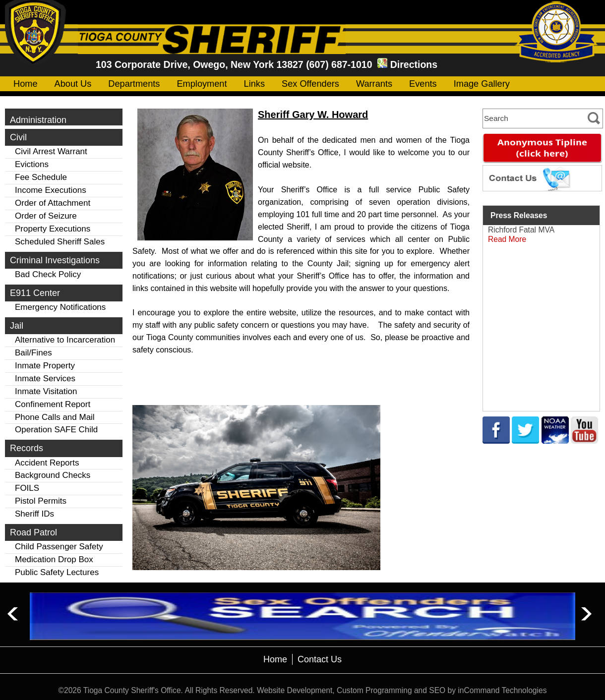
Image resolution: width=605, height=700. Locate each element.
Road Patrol (33, 532)
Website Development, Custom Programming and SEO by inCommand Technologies (402, 690)
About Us (73, 84)
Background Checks (53, 475)
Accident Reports (47, 463)
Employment (202, 84)
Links (254, 84)
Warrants (374, 84)
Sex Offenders (310, 84)
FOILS (27, 488)
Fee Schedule (41, 177)
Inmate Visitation (46, 391)
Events (423, 84)
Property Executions (53, 229)
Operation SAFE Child (56, 430)
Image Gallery (482, 84)
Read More (507, 239)
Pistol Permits (41, 501)
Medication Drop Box (54, 559)
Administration (38, 120)
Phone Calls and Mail (55, 417)
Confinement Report (53, 404)
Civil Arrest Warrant (51, 151)
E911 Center (35, 293)
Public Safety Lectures (57, 572)
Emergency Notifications (60, 307)
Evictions (32, 164)
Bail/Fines (33, 353)
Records (27, 448)
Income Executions (51, 190)
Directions (414, 64)
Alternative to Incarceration (65, 340)
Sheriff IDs (34, 514)
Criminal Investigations (55, 260)
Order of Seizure (46, 216)
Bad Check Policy (48, 274)
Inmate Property (45, 366)
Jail (17, 326)
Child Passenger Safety (59, 547)
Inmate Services (45, 379)
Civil (18, 137)
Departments (134, 84)
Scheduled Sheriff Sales (60, 242)
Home (26, 84)
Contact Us (320, 659)
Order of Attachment (53, 203)
